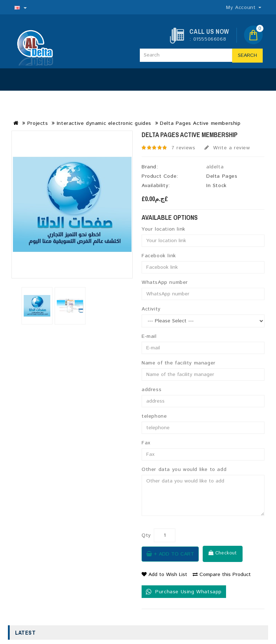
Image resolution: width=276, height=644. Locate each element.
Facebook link (159, 256)
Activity (151, 309)
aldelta (215, 167)
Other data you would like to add (184, 470)
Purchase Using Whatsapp (184, 592)
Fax (146, 443)
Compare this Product (222, 575)
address (151, 390)
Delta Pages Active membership (200, 123)
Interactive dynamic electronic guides (104, 123)
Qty (146, 535)
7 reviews (183, 148)
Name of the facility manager (179, 363)
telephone (154, 416)
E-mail (149, 336)
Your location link (164, 229)
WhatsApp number (165, 282)
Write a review (227, 148)
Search (247, 55)
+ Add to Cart (170, 554)
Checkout (223, 553)
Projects (38, 123)
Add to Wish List (164, 575)
